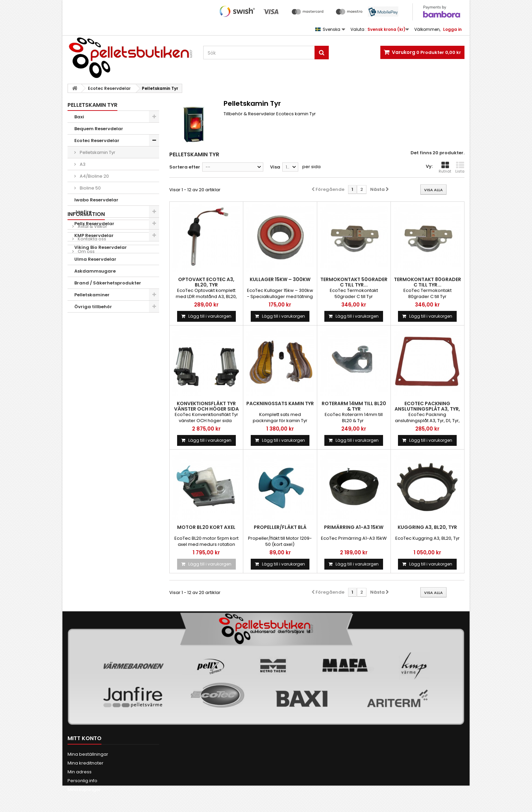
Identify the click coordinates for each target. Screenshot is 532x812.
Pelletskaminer (92, 295)
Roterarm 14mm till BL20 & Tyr (354, 406)
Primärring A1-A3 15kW (354, 527)
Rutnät (445, 167)
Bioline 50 (90, 188)
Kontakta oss (91, 349)
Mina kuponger (84, 789)
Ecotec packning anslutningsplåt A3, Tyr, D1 (427, 409)
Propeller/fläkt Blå (280, 527)
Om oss (86, 362)
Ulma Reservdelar (95, 259)
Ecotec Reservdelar (97, 141)
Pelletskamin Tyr (97, 152)
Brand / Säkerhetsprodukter (108, 283)
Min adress (80, 772)
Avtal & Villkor (92, 336)
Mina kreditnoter (85, 763)
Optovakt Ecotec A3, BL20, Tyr (206, 282)
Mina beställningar (88, 754)
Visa (275, 167)
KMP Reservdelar (94, 235)
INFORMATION (86, 324)
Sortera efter (185, 167)
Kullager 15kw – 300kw (280, 279)
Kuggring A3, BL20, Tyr (427, 527)
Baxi (79, 117)
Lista (460, 167)
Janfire (83, 212)
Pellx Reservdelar (94, 224)
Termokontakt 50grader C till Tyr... (354, 282)
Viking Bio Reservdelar (101, 247)
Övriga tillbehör (93, 307)
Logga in (452, 29)
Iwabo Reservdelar (96, 200)
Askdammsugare (95, 271)
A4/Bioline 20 (94, 176)
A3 (82, 164)
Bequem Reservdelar (99, 129)
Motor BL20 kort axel (206, 527)
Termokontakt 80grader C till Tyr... (427, 282)
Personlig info (82, 781)
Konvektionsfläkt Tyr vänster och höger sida (206, 406)
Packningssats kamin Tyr (280, 403)
